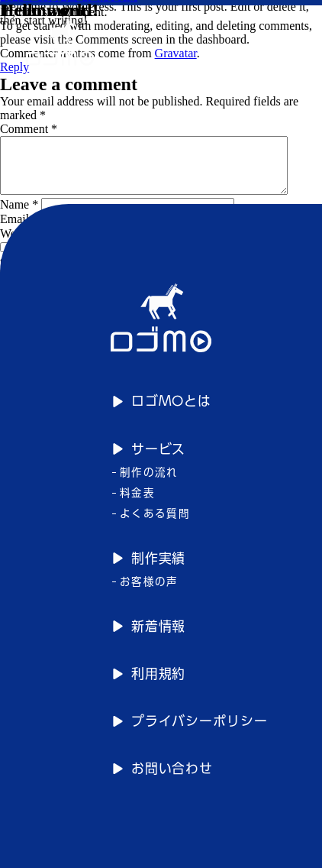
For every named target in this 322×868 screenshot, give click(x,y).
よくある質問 (151, 524)
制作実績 (149, 569)
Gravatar (176, 53)
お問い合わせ (163, 779)
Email (19, 230)
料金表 (134, 504)
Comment (29, 129)
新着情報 (149, 637)
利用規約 (149, 684)
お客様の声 (145, 592)
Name (19, 216)
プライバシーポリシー (190, 732)
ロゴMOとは (161, 412)
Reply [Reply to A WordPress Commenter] (14, 67)
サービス (149, 460)
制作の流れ (145, 483)
